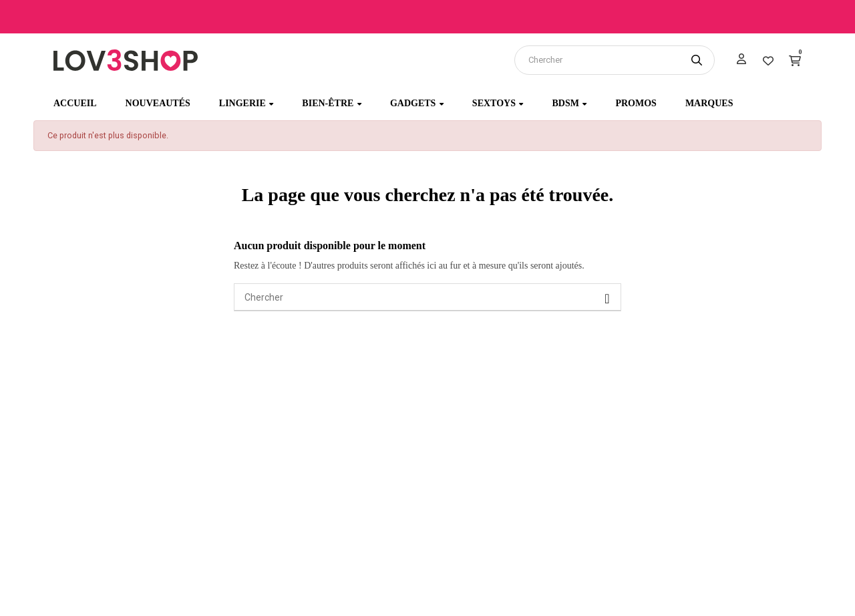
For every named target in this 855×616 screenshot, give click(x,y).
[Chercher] (427, 297)
